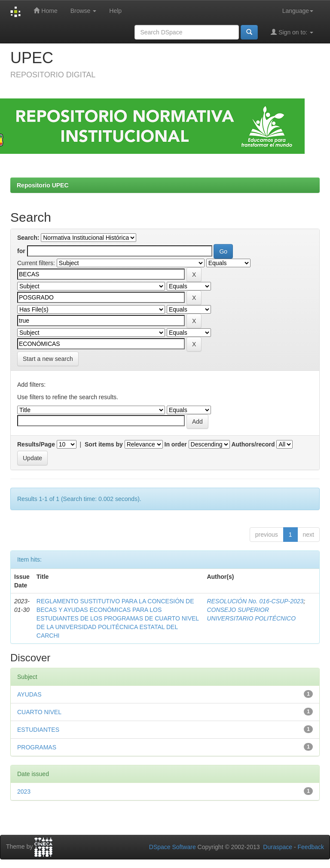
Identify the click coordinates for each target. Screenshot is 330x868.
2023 (24, 792)
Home (45, 11)
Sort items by (104, 444)
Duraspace (278, 847)
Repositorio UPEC (43, 185)
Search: (28, 238)
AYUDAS (29, 694)
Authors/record (253, 444)
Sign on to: (292, 32)
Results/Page (36, 444)
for (21, 251)
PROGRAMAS (37, 747)
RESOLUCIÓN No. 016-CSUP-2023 (255, 601)
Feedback (311, 847)
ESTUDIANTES (38, 730)
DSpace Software (173, 847)
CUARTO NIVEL (39, 712)
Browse (84, 11)
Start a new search (48, 359)
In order (176, 444)
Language (298, 11)
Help (115, 11)
